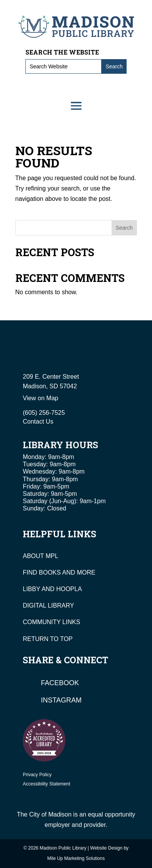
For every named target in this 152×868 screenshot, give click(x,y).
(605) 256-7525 (44, 413)
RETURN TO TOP (48, 639)
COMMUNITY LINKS (51, 622)
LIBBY (31, 589)
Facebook (60, 683)
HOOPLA (69, 589)
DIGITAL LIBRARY (48, 605)
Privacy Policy (37, 775)
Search (124, 228)
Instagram (61, 700)
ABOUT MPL (40, 556)
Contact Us (38, 422)
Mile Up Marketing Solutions (76, 858)
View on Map (40, 398)
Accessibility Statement (46, 784)
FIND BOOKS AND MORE (59, 572)
